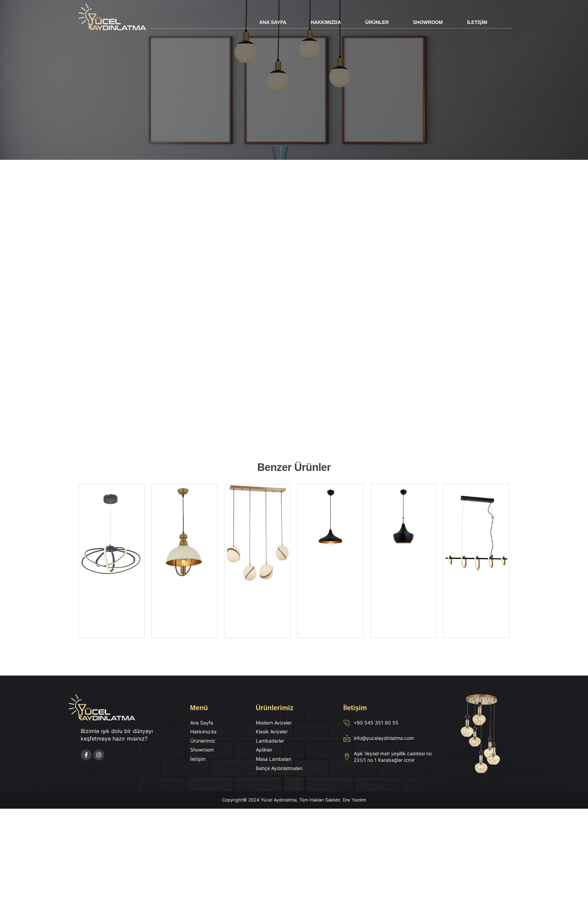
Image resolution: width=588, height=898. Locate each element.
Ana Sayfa (273, 22)
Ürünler (377, 22)
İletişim (477, 22)
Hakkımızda (326, 22)
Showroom (428, 22)
